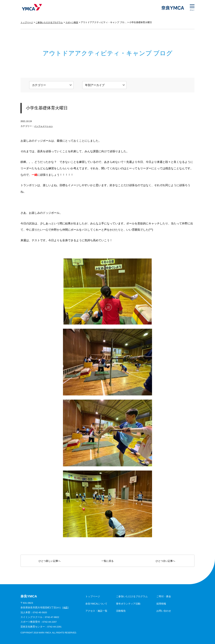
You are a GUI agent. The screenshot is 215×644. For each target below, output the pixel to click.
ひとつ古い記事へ (165, 561)
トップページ (27, 22)
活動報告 (121, 611)
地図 (66, 608)
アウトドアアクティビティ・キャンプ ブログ (108, 22)
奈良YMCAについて (96, 604)
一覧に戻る (107, 561)
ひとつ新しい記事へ (50, 561)
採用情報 (161, 604)
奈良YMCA (31, 8)
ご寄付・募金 (164, 596)
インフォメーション (44, 126)
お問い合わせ (164, 611)
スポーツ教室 (76, 22)
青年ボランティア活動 (128, 604)
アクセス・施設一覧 (96, 611)
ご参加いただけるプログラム (51, 22)
